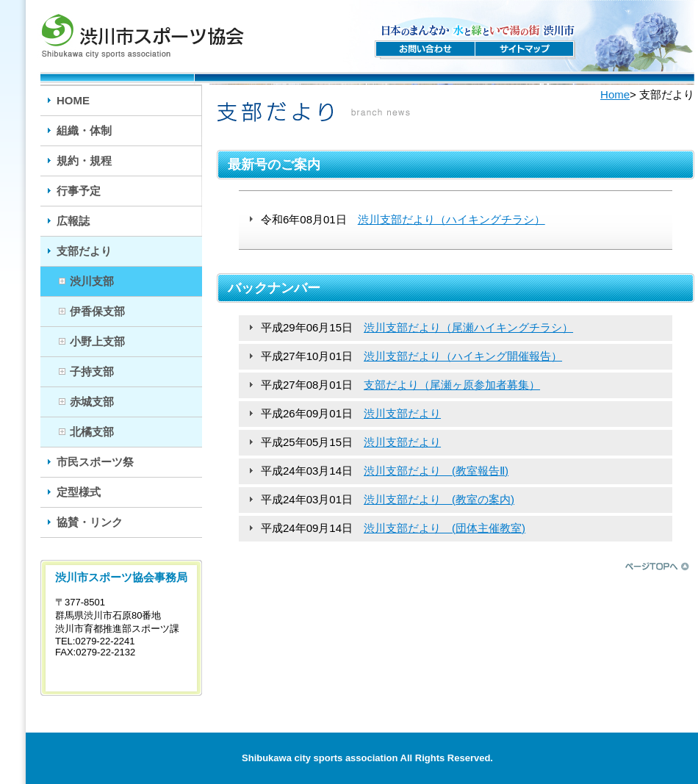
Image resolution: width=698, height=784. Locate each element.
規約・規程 (84, 161)
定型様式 (79, 492)
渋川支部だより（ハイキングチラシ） (451, 219)
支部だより (84, 251)
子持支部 (92, 371)
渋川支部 (92, 281)
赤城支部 (92, 402)
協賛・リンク (90, 522)
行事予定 (79, 191)
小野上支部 (97, 341)
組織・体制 (84, 130)
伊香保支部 (97, 311)
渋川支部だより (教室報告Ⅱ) (436, 471)
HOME (73, 100)
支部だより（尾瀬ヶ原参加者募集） (452, 385)
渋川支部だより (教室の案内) (439, 499)
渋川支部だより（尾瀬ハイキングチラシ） (468, 327)
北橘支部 (92, 432)
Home (615, 94)
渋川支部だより (402, 413)
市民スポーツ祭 (95, 462)
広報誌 (73, 221)
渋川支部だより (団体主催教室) (445, 528)
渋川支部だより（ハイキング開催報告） (463, 356)
